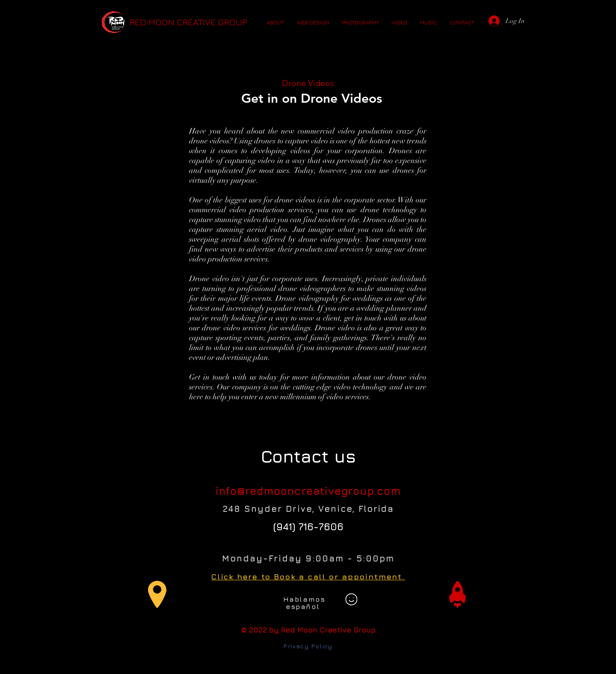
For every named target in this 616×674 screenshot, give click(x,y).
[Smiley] (351, 600)
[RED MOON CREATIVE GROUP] (189, 22)
